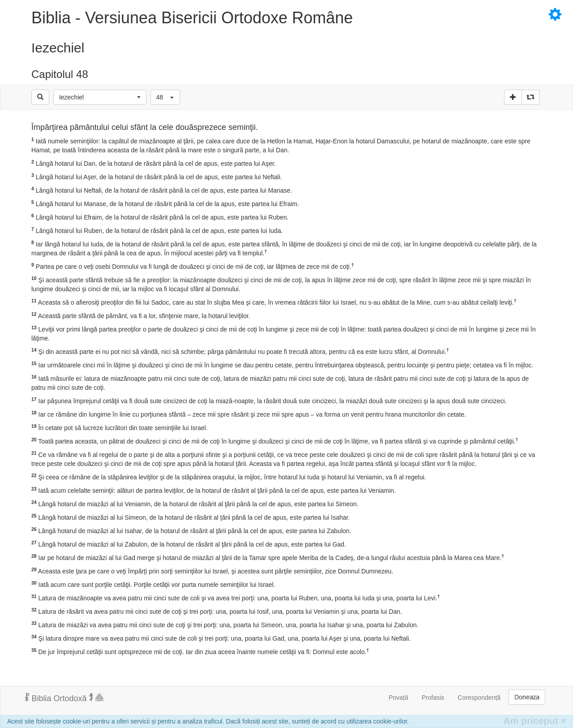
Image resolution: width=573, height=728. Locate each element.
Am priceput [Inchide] (535, 721)
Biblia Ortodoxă (64, 698)
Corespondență (479, 698)
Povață (398, 698)
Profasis (433, 698)
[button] (100, 97)
